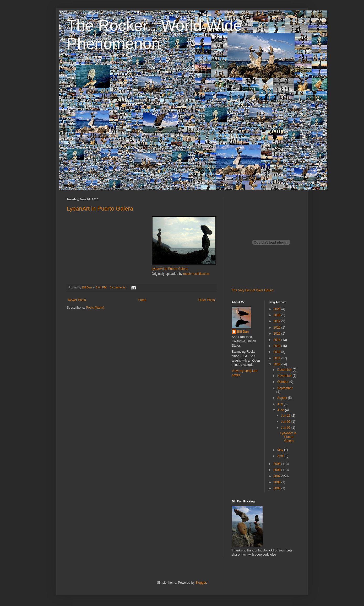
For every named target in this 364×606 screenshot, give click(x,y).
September (285, 388)
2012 (278, 352)
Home (142, 300)
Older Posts (207, 300)
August (283, 398)
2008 (278, 470)
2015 (278, 334)
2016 (278, 328)
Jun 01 (286, 428)
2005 (278, 488)
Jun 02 (286, 422)
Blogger (201, 583)
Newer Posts (77, 300)
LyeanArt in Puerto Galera (100, 209)
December (285, 370)
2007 (278, 476)
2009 (278, 464)
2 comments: (119, 287)
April (281, 456)
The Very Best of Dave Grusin (253, 290)
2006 (278, 482)
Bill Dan (243, 332)
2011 (278, 358)
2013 (278, 346)
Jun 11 (286, 416)
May (281, 450)
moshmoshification (196, 274)
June (281, 410)
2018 (278, 315)
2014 (278, 340)
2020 (278, 309)
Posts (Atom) (95, 308)
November (285, 376)
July (281, 404)
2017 (278, 321)
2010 (278, 364)
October (283, 382)
